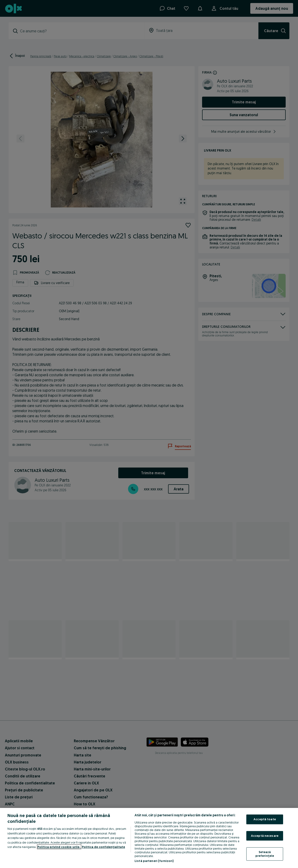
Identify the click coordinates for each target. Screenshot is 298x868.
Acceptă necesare (265, 836)
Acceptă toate (265, 819)
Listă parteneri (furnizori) (154, 861)
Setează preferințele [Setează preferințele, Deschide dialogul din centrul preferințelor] (265, 854)
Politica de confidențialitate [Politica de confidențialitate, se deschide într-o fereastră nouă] (103, 847)
